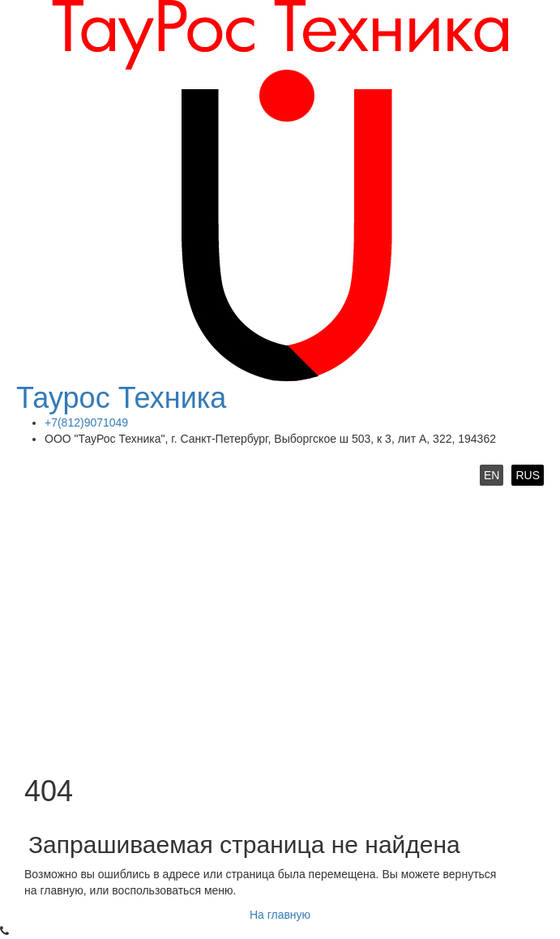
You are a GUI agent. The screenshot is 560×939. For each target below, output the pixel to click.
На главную (280, 915)
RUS (528, 475)
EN (492, 475)
